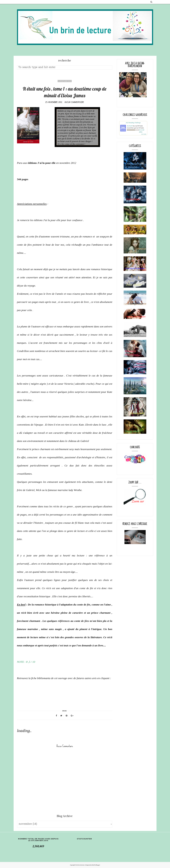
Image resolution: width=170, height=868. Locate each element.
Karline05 (130, 126)
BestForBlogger (96, 865)
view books (144, 134)
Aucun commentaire (74, 102)
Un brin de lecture (80, 865)
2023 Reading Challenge (133, 123)
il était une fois (65, 81)
